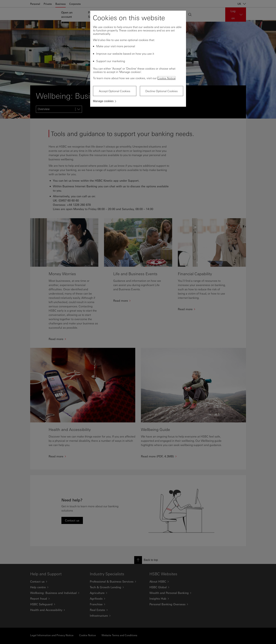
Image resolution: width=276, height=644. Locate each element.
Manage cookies (103, 101)
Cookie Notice (166, 78)
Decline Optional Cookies (162, 91)
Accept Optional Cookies (115, 91)
